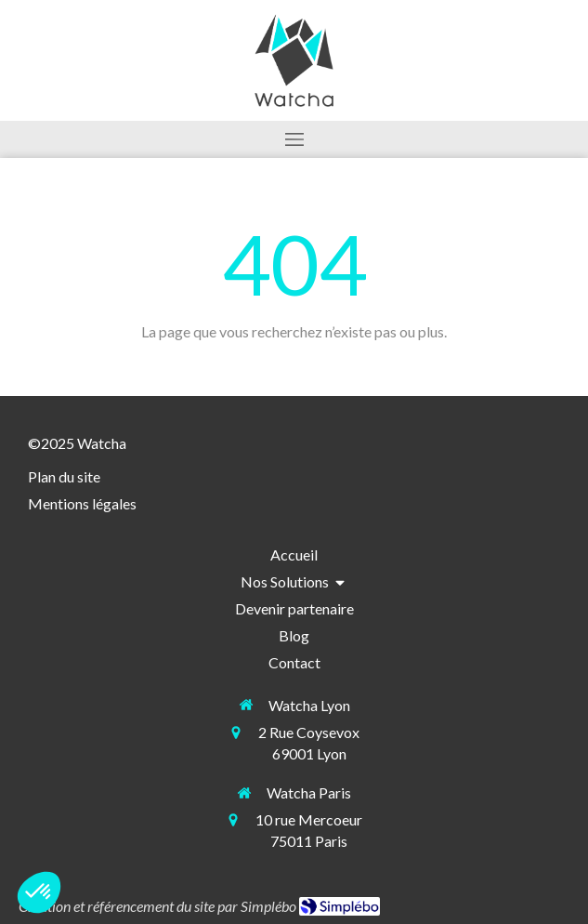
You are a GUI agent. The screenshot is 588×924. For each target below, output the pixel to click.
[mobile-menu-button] (294, 139)
